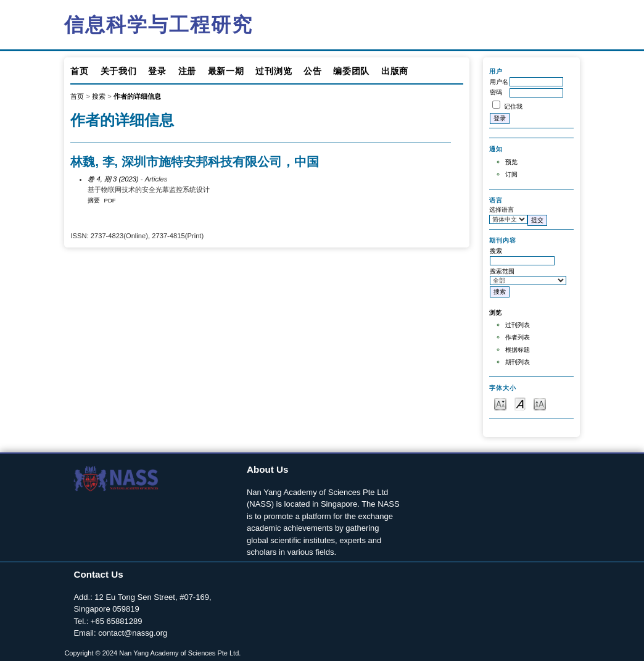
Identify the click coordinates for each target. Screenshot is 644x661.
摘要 (94, 200)
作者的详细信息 (137, 96)
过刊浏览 (274, 71)
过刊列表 (518, 325)
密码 (496, 92)
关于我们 (119, 71)
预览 (511, 162)
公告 (312, 71)
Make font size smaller (500, 403)
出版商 (395, 71)
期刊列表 (518, 362)
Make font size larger (540, 403)
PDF (110, 200)
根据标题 (518, 350)
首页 (79, 71)
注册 (187, 71)
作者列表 (518, 337)
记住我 (513, 106)
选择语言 (502, 210)
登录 (157, 71)
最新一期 (226, 71)
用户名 (499, 82)
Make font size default (520, 403)
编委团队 (351, 71)
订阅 (511, 174)
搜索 (99, 96)
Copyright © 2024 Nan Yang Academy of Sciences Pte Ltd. (152, 653)
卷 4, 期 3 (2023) (113, 179)
